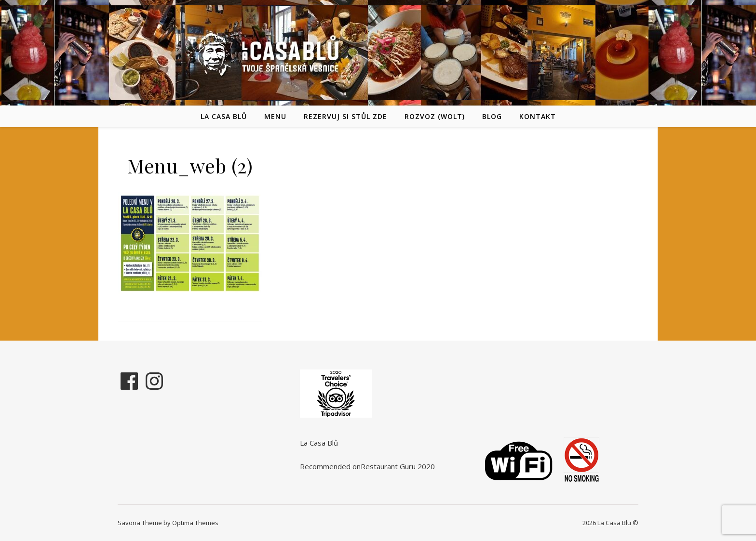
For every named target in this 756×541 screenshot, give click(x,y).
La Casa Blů (224, 116)
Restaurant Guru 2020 (398, 466)
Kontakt (538, 116)
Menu (275, 116)
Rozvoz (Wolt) (435, 116)
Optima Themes (195, 523)
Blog (492, 116)
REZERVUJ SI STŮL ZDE (345, 116)
